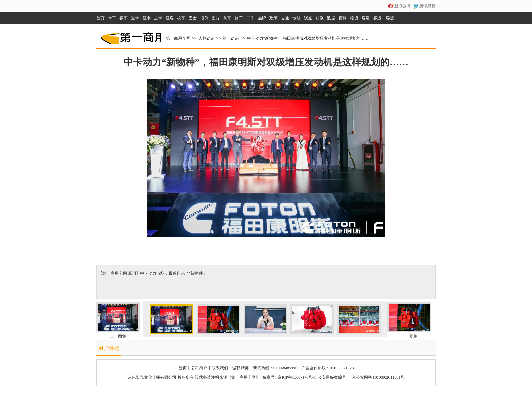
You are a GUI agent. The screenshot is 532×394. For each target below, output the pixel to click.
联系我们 (220, 368)
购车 (227, 18)
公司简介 (199, 368)
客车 (123, 18)
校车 (181, 18)
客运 (366, 18)
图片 (216, 18)
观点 (308, 18)
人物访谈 (207, 38)
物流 (354, 18)
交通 (285, 18)
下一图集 (409, 336)
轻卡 (147, 18)
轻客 (170, 18)
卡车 (112, 18)
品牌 (262, 18)
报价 (204, 18)
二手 (250, 18)
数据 (331, 18)
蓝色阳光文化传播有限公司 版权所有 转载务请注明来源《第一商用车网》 (194, 377)
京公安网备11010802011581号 (378, 377)
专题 (297, 18)
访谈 (320, 18)
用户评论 (109, 348)
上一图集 (118, 336)
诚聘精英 (241, 368)
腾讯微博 (427, 6)
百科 (343, 18)
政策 (273, 18)
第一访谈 (231, 38)
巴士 (193, 18)
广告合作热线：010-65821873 (327, 368)
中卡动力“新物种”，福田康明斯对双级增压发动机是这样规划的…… (308, 38)
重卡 (135, 18)
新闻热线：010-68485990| (275, 368)
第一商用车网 (130, 36)
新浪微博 (402, 6)
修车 (239, 18)
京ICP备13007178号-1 (297, 377)
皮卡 (158, 18)
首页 (100, 18)
